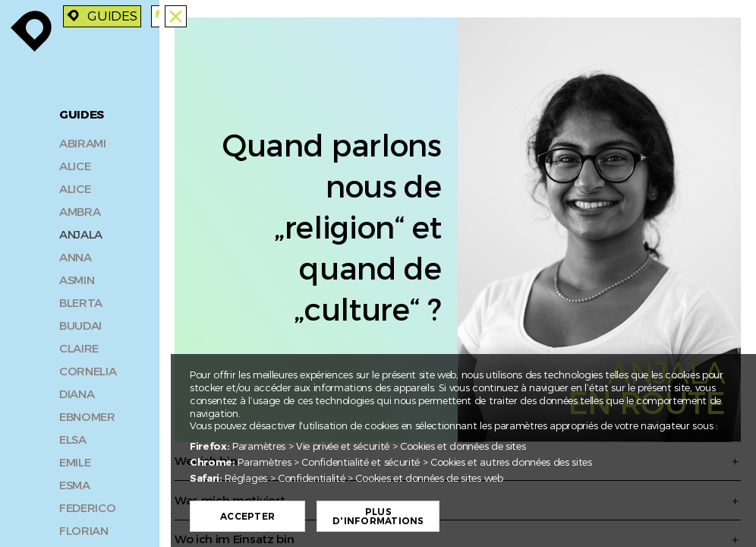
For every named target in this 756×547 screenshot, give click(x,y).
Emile (75, 460)
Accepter (247, 517)
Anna (76, 255)
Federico (87, 506)
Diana (77, 392)
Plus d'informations (378, 517)
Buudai (80, 324)
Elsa (73, 438)
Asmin (77, 278)
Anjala (81, 232)
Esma (75, 483)
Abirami (83, 141)
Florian (84, 529)
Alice (75, 164)
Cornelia (88, 369)
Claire (79, 346)
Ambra (80, 210)
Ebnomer (87, 415)
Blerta (81, 301)
